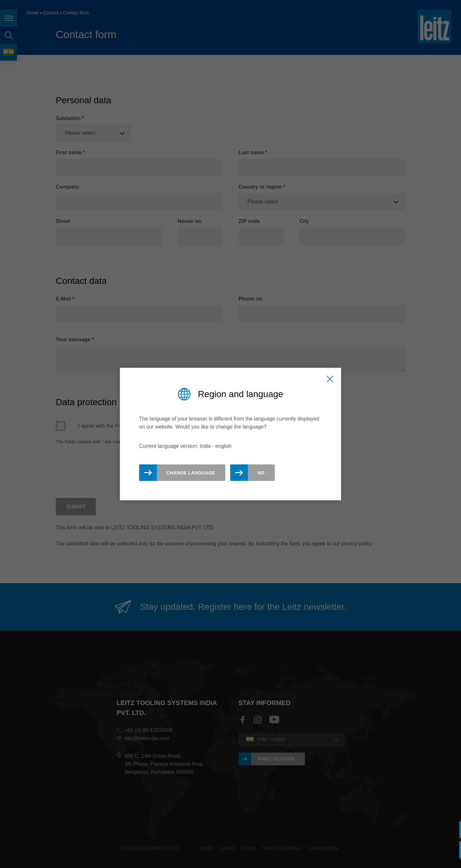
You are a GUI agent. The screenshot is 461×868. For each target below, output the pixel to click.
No (261, 472)
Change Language (191, 472)
